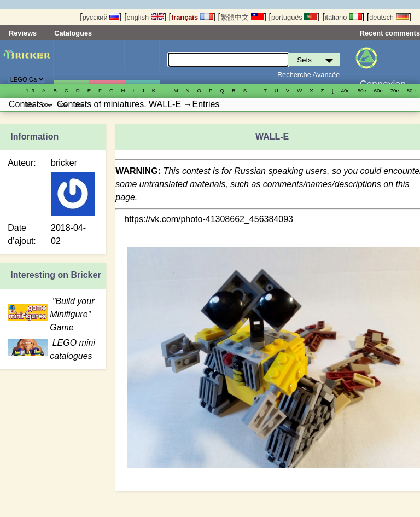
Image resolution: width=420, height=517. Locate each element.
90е (30, 105)
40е (346, 91)
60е (378, 91)
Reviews (23, 33)
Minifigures (107, 62)
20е (79, 105)
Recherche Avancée (308, 75)
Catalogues (73, 33)
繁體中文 (242, 17)
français (192, 17)
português (294, 17)
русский (101, 17)
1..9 (30, 91)
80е (411, 91)
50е (362, 91)
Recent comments (390, 33)
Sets (71, 62)
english (145, 17)
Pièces (142, 62)
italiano (343, 17)
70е (395, 91)
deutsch (389, 17)
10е (63, 105)
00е (46, 105)
